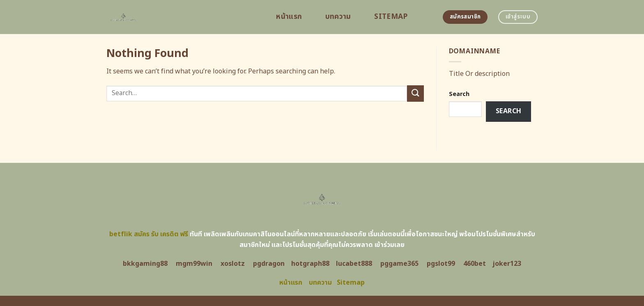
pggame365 (399, 264)
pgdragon (269, 264)
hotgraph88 (310, 264)
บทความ (338, 17)
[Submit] (415, 93)
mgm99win (194, 264)
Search (459, 94)
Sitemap (391, 17)
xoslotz (233, 264)
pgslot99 (441, 264)
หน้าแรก (289, 17)
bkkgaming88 (145, 264)
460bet (475, 264)
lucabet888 (354, 264)
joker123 (507, 264)
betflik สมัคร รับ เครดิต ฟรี (149, 234)
